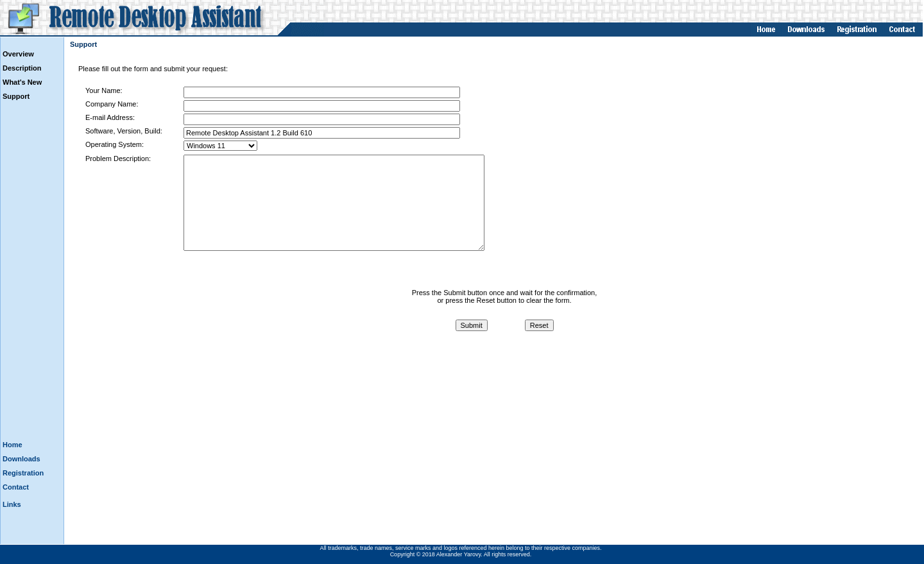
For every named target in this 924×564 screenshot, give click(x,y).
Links (12, 504)
